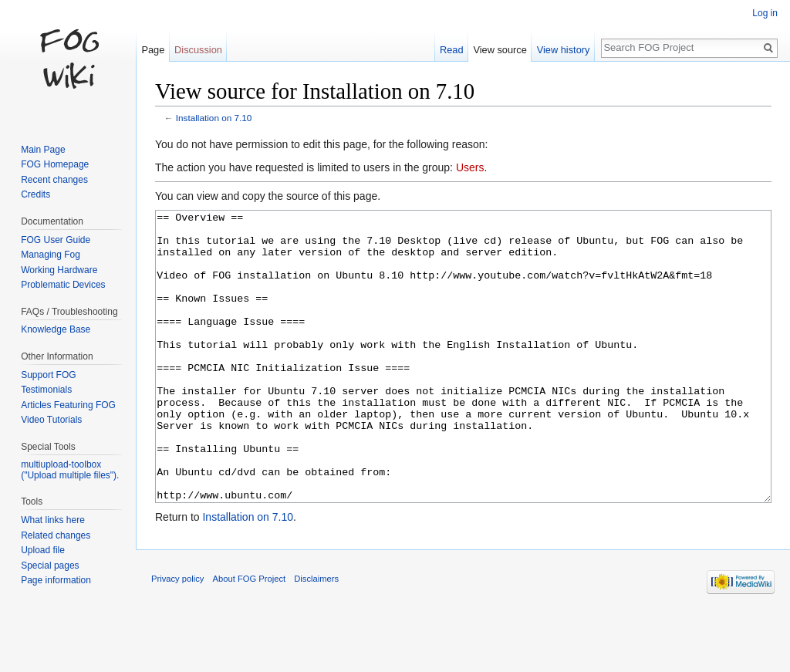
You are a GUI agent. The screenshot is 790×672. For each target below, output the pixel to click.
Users (470, 167)
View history (564, 50)
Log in (765, 13)
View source (500, 50)
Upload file (43, 550)
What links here (53, 520)
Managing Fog (51, 255)
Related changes (56, 535)
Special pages (50, 566)
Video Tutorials (51, 420)
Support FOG (48, 375)
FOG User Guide (56, 240)
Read (452, 50)
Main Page (43, 150)
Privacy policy (177, 637)
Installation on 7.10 (214, 118)
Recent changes (54, 180)
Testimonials (46, 390)
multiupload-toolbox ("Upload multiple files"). (70, 470)
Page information (56, 580)
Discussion (198, 50)
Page (153, 50)
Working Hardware (59, 270)
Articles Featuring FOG (68, 405)
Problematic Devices (63, 285)
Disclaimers (316, 637)
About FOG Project (250, 637)
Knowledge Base (56, 329)
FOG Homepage (55, 164)
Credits (35, 194)
